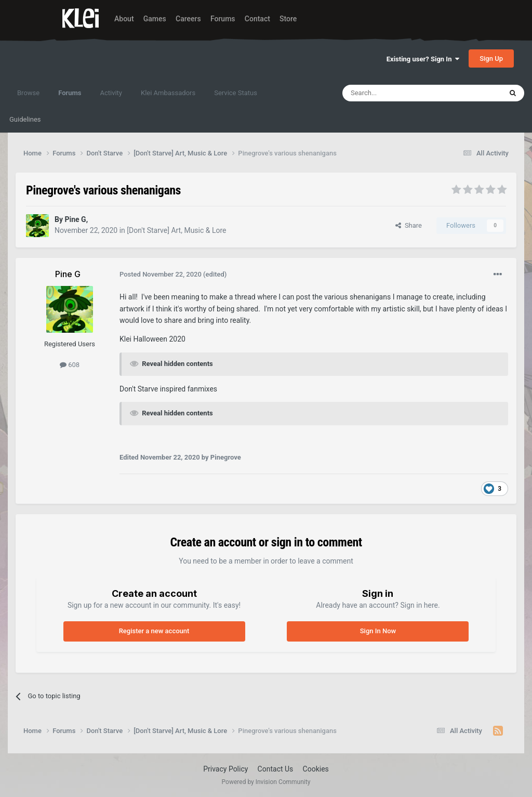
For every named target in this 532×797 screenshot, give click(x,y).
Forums (223, 19)
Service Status (236, 93)
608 (70, 365)
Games (155, 19)
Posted (161, 274)
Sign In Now (378, 631)
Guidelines (25, 119)
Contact (257, 19)
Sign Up (491, 58)
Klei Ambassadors (168, 93)
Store (288, 19)
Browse (28, 93)
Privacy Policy (225, 769)
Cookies (316, 769)
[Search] (397, 93)
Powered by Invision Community (266, 782)
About (124, 19)
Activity (111, 93)
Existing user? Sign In (423, 59)
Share (409, 225)
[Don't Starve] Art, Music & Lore (176, 230)
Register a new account (154, 631)
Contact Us (276, 769)
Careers (188, 19)
